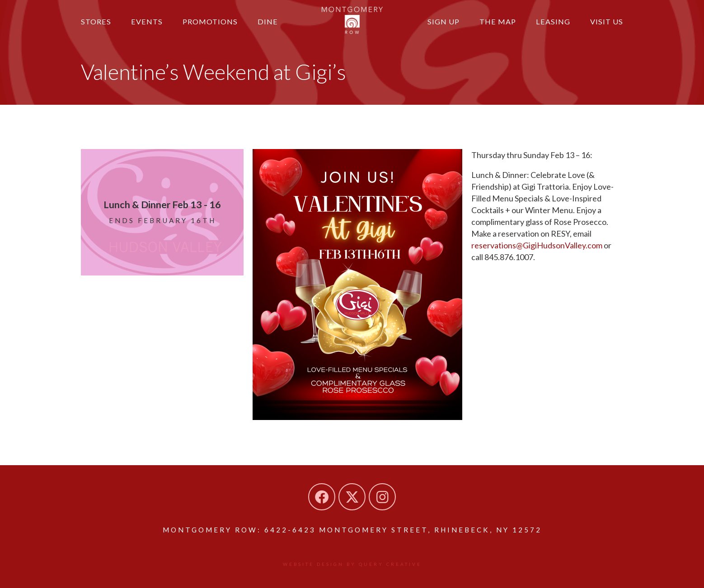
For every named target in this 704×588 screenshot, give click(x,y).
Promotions (210, 21)
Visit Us (607, 21)
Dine (268, 21)
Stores (96, 21)
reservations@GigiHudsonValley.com (537, 245)
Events (147, 21)
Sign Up (444, 21)
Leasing (553, 21)
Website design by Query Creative (352, 564)
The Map (498, 21)
